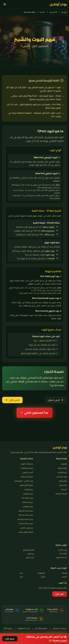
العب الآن (60, 594)
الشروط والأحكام (41, 628)
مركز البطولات (28, 506)
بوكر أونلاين (58, 4)
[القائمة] (5, 4)
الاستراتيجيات (62, 472)
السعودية (41, 573)
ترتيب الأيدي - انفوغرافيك (23, 481)
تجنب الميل (30, 557)
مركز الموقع (28, 494)
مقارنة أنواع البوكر (26, 485)
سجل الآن (10, 639)
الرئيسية (64, 12)
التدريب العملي (27, 472)
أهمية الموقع (29, 550)
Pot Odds (63, 554)
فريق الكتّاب (8, 628)
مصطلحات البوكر (27, 464)
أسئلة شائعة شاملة (26, 532)
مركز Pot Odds (27, 498)
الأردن (43, 577)
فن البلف (31, 554)
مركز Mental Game (26, 515)
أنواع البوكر (63, 481)
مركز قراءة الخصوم (26, 511)
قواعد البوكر (62, 468)
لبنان (21, 577)
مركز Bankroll (28, 502)
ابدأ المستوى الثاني (35, 413)
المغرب (64, 577)
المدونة (64, 489)
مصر (21, 573)
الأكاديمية (53, 12)
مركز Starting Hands (25, 519)
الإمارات (64, 573)
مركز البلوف (29, 489)
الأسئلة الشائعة (61, 494)
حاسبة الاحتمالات (27, 477)
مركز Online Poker (26, 524)
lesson (42, 12)
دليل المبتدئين (62, 477)
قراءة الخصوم (62, 557)
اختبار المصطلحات (27, 468)
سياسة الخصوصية (59, 628)
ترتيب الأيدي (62, 550)
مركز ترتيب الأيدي (27, 528)
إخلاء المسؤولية (24, 628)
